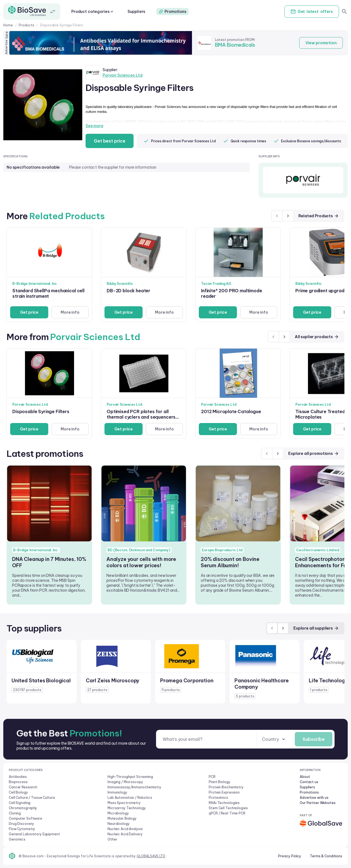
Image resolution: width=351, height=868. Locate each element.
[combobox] (273, 739)
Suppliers (136, 12)
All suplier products (317, 337)
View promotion (321, 43)
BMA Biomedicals (235, 45)
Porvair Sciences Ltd (123, 75)
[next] (288, 216)
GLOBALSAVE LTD (151, 856)
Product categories (93, 12)
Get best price (110, 141)
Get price (29, 312)
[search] (344, 12)
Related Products (319, 216)
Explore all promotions (314, 454)
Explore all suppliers (316, 628)
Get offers (311, 12)
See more (94, 126)
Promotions (172, 12)
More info (70, 312)
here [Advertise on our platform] (6, 35)
